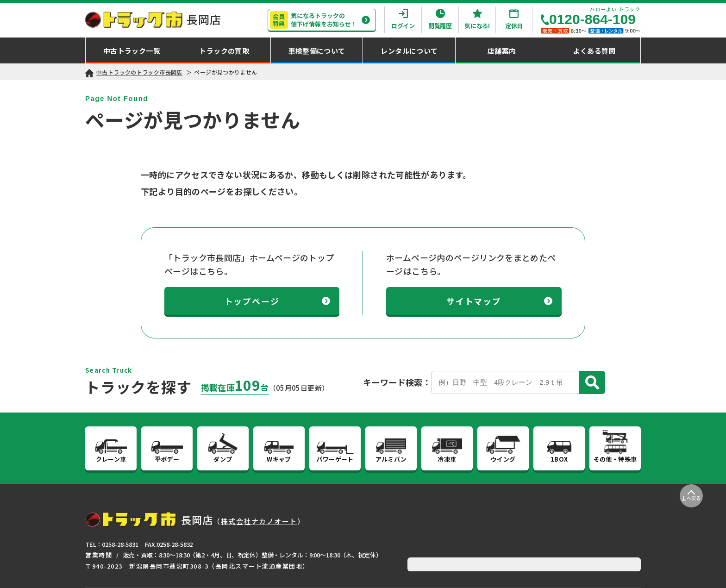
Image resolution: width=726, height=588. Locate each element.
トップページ (278, 301)
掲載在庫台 (235, 387)
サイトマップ (499, 301)
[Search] (505, 382)
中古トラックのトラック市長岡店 (139, 72)
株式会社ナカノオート (259, 521)
